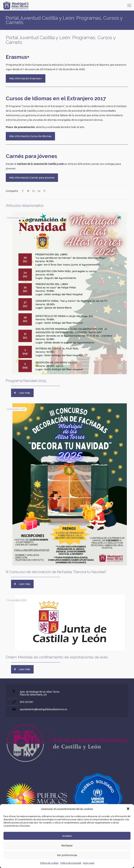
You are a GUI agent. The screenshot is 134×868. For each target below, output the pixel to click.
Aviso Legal (89, 863)
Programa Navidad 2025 (26, 381)
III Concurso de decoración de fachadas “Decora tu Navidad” (56, 572)
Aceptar (67, 836)
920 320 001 (27, 702)
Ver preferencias (67, 855)
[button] (128, 809)
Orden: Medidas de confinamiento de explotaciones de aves (57, 657)
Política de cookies (49, 863)
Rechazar (67, 845)
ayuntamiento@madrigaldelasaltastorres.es (44, 709)
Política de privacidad (71, 863)
